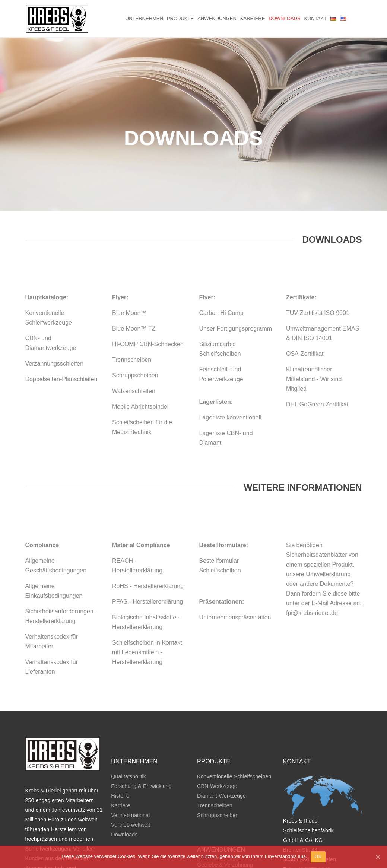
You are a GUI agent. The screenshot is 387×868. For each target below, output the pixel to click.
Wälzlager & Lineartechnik (228, 840)
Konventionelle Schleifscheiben (234, 714)
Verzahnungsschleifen (55, 301)
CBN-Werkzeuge (217, 723)
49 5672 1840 (314, 806)
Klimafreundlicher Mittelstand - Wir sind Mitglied (314, 316)
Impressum (312, 835)
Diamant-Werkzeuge (221, 733)
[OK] (378, 859)
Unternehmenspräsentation (235, 554)
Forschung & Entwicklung (141, 723)
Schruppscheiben (135, 312)
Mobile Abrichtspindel (140, 344)
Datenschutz (345, 835)
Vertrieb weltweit (131, 762)
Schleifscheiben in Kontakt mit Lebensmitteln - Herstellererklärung (147, 589)
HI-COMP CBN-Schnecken (148, 281)
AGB (289, 835)
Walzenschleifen (134, 328)
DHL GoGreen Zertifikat (317, 342)
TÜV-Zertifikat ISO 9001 (318, 250)
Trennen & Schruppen (223, 821)
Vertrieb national (130, 752)
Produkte (180, 18)
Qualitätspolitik (129, 714)
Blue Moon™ (129, 250)
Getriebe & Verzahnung (225, 802)
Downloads (284, 18)
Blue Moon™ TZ (134, 266)
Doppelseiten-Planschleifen (61, 316)
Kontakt (315, 18)
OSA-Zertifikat (305, 291)
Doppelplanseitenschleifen (228, 811)
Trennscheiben (132, 297)
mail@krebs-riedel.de (327, 816)
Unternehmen (144, 18)
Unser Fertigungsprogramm (235, 266)
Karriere (253, 18)
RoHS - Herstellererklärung (148, 523)
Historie (120, 733)
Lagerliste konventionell (230, 355)
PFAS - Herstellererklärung (147, 539)
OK (318, 858)
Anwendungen (217, 18)
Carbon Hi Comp (221, 250)
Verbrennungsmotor (221, 831)
